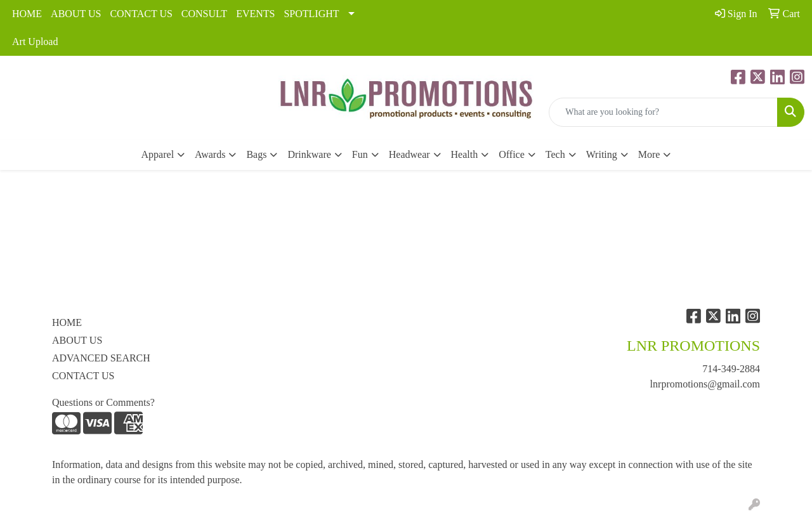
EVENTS (255, 14)
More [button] (649, 154)
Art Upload (35, 42)
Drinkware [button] (309, 154)
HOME (27, 14)
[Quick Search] (663, 112)
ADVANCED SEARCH (101, 358)
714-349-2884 (731, 369)
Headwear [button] (409, 154)
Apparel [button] (158, 154)
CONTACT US (141, 14)
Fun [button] (360, 154)
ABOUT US (76, 14)
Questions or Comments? (103, 402)
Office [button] (512, 154)
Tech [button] (555, 154)
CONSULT (204, 14)
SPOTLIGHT (311, 14)
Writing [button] (602, 154)
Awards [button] (210, 154)
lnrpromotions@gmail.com (705, 384)
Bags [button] (256, 154)
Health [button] (465, 154)
